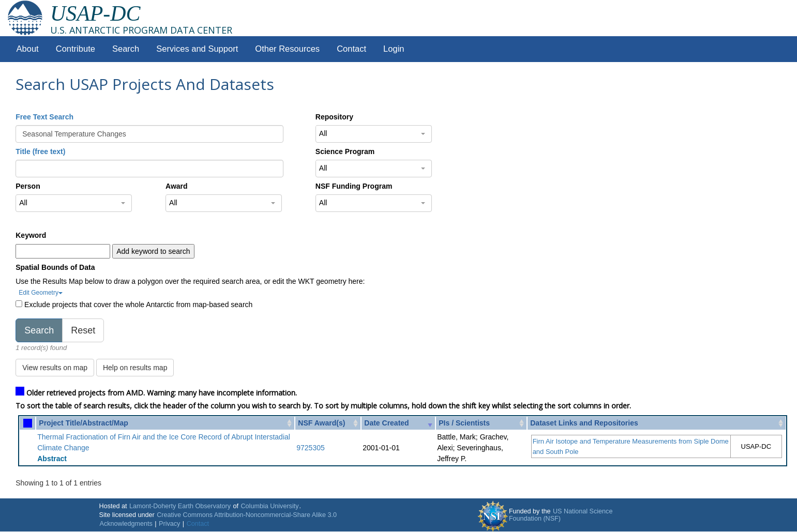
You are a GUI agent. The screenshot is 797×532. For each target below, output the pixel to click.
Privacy (169, 524)
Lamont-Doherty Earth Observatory (180, 506)
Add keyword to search (153, 251)
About (28, 49)
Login (394, 49)
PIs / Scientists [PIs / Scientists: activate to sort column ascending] (464, 423)
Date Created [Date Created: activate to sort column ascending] (386, 423)
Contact (351, 49)
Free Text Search (44, 117)
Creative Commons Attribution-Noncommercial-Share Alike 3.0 (247, 515)
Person (28, 186)
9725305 (311, 448)
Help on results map (135, 368)
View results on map (55, 368)
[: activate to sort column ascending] (27, 423)
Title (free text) (40, 151)
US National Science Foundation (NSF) (561, 515)
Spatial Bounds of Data (55, 267)
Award (177, 186)
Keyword (31, 235)
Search (126, 49)
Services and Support (197, 49)
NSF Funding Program (354, 186)
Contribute (76, 49)
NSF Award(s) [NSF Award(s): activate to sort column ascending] (321, 423)
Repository (334, 117)
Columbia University (270, 506)
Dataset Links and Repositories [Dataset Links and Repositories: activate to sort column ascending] (584, 423)
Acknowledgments (126, 524)
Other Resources (287, 49)
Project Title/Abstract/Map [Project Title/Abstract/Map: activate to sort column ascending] (83, 423)
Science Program (345, 151)
